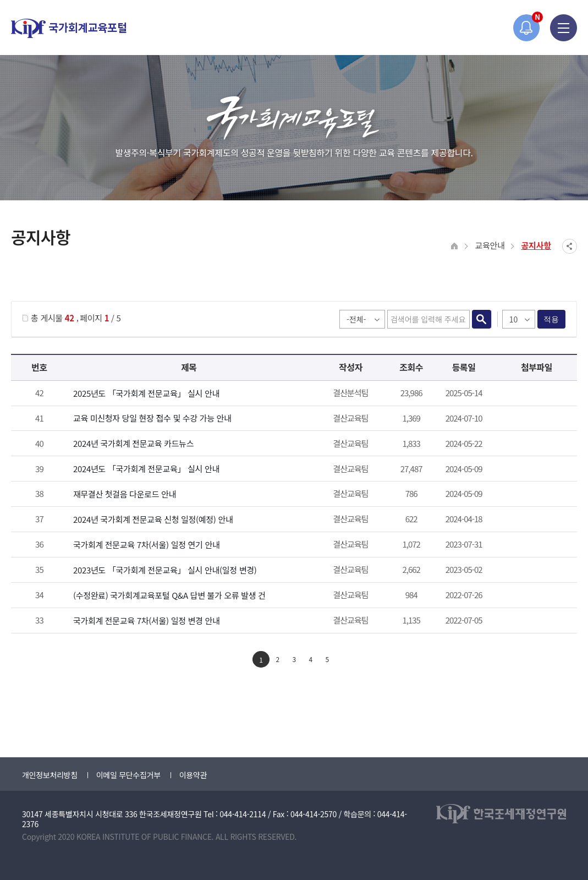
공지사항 (536, 245)
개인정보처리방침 (50, 775)
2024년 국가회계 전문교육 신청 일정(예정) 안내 (153, 519)
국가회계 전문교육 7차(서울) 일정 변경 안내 (147, 621)
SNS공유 (570, 246)
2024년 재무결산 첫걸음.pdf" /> (535, 495)
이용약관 (193, 775)
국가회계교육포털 (69, 28)
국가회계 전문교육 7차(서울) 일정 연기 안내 (147, 545)
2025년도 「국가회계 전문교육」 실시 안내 (146, 393)
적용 (551, 319)
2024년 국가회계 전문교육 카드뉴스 (133, 443)
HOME (455, 246)
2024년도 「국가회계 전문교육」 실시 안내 (146, 469)
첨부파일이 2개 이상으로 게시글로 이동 (535, 394)
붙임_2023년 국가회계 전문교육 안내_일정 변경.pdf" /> (535, 571)
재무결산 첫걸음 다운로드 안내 (125, 494)
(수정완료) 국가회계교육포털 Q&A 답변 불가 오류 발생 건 (169, 595)
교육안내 (490, 245)
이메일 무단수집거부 (128, 775)
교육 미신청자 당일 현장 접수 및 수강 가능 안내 (152, 418)
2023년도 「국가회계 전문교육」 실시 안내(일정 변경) (165, 570)
